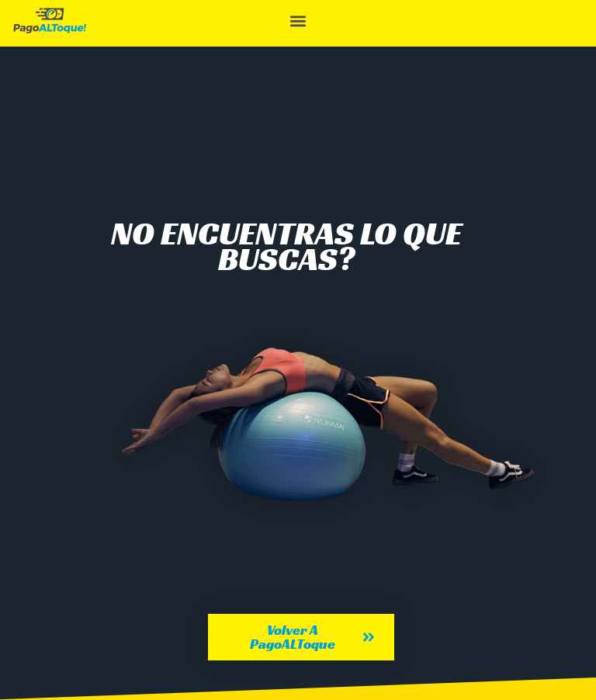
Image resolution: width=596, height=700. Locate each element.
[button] (298, 21)
